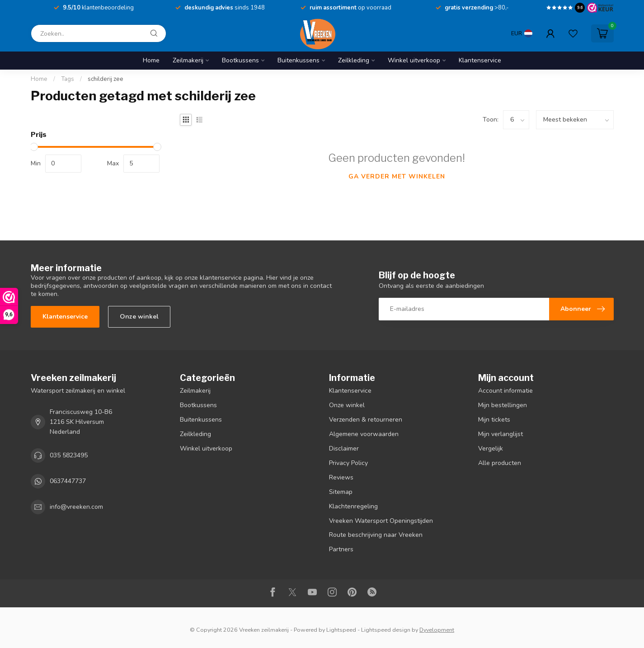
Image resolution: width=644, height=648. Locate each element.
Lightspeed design (386, 630)
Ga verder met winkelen (397, 176)
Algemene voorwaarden (364, 434)
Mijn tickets (494, 420)
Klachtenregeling (353, 506)
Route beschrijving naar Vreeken (376, 535)
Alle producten (500, 463)
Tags (68, 79)
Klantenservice (480, 60)
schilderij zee (106, 79)
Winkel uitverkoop (414, 60)
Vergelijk (491, 448)
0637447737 (68, 481)
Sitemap (341, 492)
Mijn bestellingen (503, 405)
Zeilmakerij (188, 60)
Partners (341, 549)
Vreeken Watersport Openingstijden (381, 521)
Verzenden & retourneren (366, 420)
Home (151, 60)
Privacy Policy (348, 463)
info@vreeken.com (76, 507)
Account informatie (505, 391)
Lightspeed (341, 630)
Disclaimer (344, 448)
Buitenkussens (298, 60)
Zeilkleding (354, 60)
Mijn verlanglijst (501, 434)
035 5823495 (69, 455)
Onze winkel (139, 317)
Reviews (341, 477)
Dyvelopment (437, 630)
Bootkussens (240, 60)
